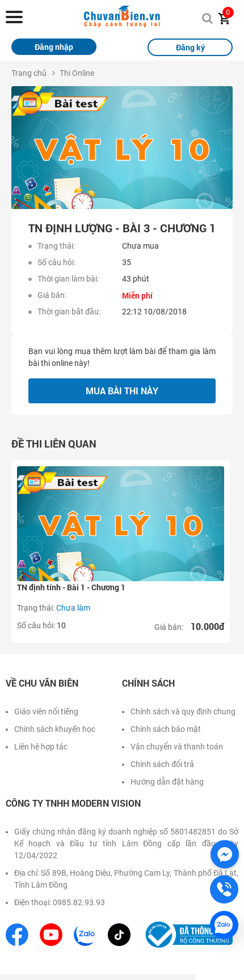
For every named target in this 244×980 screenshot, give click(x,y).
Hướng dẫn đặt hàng (167, 782)
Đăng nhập (54, 47)
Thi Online (77, 73)
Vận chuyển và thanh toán (177, 747)
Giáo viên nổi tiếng (46, 711)
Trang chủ (29, 73)
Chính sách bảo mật (166, 729)
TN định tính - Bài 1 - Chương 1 (71, 587)
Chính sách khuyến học (55, 729)
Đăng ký (190, 47)
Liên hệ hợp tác (41, 747)
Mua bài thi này (122, 391)
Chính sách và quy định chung (183, 711)
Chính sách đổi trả (162, 764)
